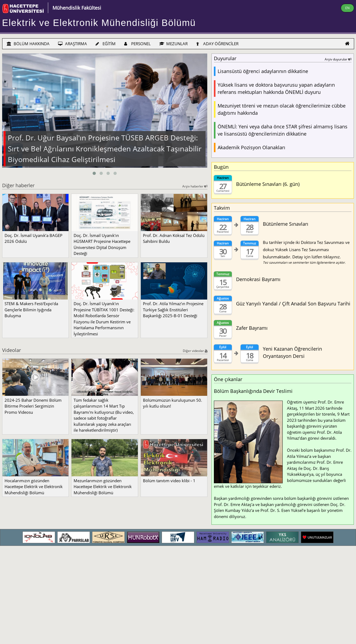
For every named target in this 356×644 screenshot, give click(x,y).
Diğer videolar (195, 351)
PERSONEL (137, 44)
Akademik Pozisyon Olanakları (251, 147)
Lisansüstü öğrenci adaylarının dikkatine (263, 71)
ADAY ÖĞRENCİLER (217, 44)
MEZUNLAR (173, 44)
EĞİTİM (106, 44)
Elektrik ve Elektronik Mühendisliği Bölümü (99, 23)
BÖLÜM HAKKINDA (28, 44)
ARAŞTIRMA (73, 44)
